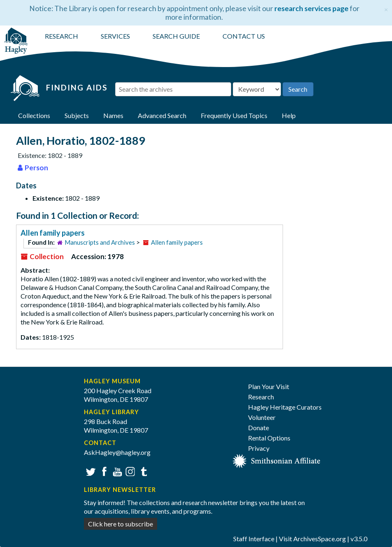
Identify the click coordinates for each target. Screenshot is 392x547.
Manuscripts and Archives (100, 242)
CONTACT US (244, 36)
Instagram (129, 471)
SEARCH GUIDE (176, 36)
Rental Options (269, 438)
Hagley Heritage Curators (285, 407)
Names (113, 115)
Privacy (259, 448)
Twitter (90, 471)
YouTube (116, 471)
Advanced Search (162, 115)
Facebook (103, 471)
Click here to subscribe (121, 524)
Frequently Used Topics (234, 115)
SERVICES (115, 36)
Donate (259, 428)
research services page (311, 8)
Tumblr (143, 471)
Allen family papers (53, 233)
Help (289, 115)
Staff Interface (254, 539)
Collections (34, 115)
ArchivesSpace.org (320, 539)
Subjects (77, 115)
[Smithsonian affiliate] (277, 460)
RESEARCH (61, 36)
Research (261, 397)
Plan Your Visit (269, 386)
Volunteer (262, 417)
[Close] (386, 8)
